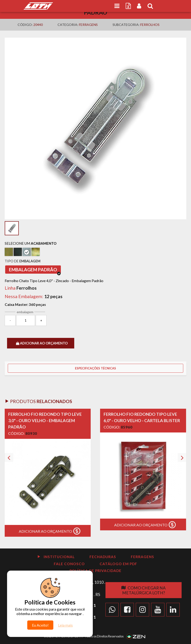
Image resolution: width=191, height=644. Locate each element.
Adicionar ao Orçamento (51, 531)
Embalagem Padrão (35, 270)
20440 (38, 25)
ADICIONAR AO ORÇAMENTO (42, 343)
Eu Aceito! (40, 625)
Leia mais (65, 625)
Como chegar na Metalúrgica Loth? (144, 590)
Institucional (56, 557)
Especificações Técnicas (95, 368)
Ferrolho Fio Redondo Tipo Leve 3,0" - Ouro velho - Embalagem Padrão (45, 420)
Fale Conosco (69, 564)
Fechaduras (103, 557)
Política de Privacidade (95, 571)
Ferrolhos (150, 25)
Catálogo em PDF (118, 564)
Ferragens (88, 25)
